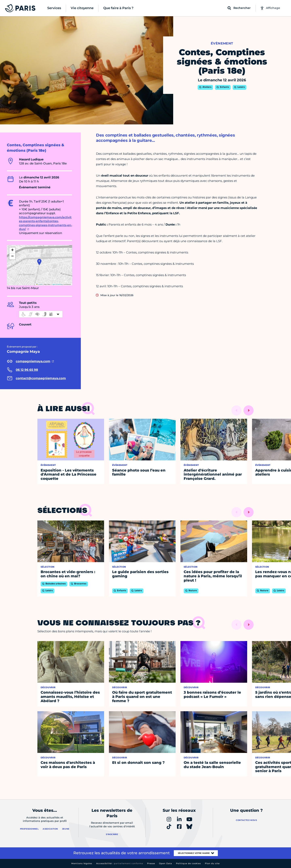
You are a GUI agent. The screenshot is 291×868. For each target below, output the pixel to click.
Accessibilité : (120, 863)
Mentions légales (82, 863)
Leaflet (39, 284)
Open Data (166, 863)
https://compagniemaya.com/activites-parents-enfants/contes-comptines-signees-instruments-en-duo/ (46, 223)
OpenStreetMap (57, 284)
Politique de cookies (188, 863)
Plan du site (212, 863)
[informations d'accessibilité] (41, 314)
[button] (39, 262)
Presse (151, 863)
